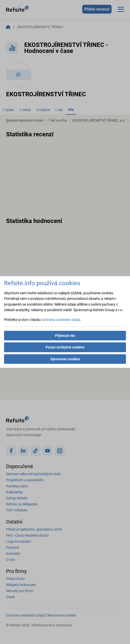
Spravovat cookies (65, 359)
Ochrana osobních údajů (61, 320)
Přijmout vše (65, 336)
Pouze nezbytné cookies (65, 347)
